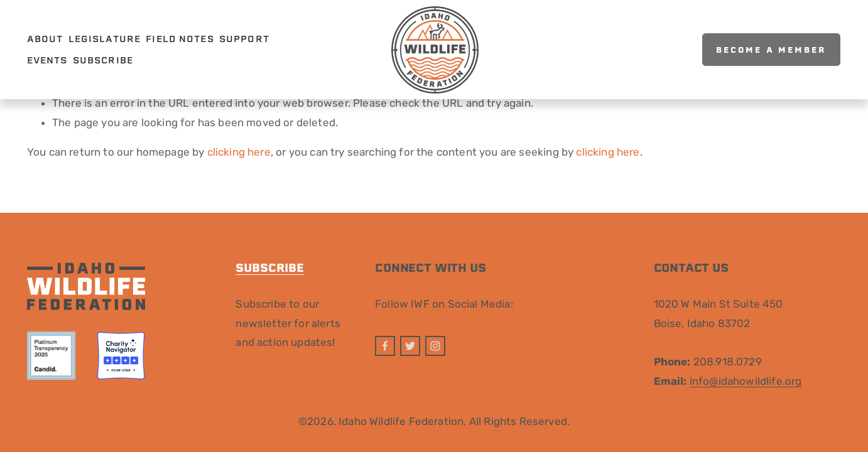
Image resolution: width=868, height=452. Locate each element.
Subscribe (103, 60)
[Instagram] (435, 346)
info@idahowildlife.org (746, 381)
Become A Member (771, 50)
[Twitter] (410, 346)
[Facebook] (385, 346)
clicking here (239, 152)
